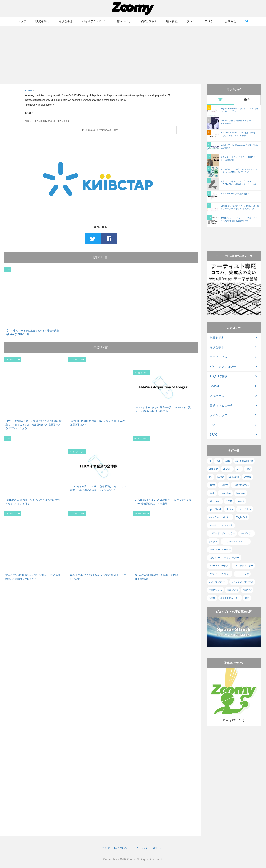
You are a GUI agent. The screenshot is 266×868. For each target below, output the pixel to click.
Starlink (229, 509)
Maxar (221, 477)
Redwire (224, 485)
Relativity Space (241, 485)
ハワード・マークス (219, 566)
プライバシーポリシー (150, 848)
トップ (22, 21)
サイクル (213, 541)
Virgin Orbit (242, 517)
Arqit (218, 461)
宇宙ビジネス (149, 21)
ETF (239, 469)
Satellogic (241, 493)
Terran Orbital (245, 509)
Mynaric (248, 477)
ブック (191, 21)
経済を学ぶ (66, 21)
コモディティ (247, 533)
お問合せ (231, 21)
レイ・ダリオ (242, 574)
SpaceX (241, 501)
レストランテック (217, 582)
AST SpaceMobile (244, 461)
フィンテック (218, 415)
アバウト (210, 21)
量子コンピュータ (221, 405)
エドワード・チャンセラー (222, 533)
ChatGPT (216, 386)
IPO (212, 425)
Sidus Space (215, 501)
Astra (228, 461)
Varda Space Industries (220, 517)
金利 (247, 598)
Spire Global (215, 509)
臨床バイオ (124, 21)
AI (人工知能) (218, 376)
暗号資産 (172, 21)
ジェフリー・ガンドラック (236, 541)
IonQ (248, 469)
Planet (212, 485)
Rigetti (212, 493)
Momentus (234, 477)
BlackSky (213, 469)
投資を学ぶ (42, 21)
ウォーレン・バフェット (221, 525)
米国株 (212, 598)
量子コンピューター (230, 598)
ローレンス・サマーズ (242, 582)
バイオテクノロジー (95, 21)
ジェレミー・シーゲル (220, 550)
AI (210, 461)
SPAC (213, 435)
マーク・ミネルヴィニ (220, 574)
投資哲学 (247, 590)
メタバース (217, 396)
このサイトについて (115, 848)
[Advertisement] (133, 55)
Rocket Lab (225, 493)
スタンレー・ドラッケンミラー (224, 558)
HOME (28, 90)
